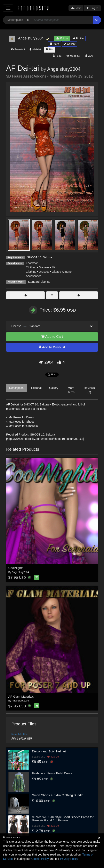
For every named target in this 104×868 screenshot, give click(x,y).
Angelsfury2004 (64, 69)
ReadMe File (20, 734)
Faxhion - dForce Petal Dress (52, 773)
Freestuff (18, 49)
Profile (78, 38)
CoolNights (16, 568)
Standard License (39, 282)
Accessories (34, 276)
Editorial (36, 388)
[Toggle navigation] (8, 8)
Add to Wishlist (52, 347)
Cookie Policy (40, 859)
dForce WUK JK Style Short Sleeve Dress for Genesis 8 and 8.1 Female (63, 819)
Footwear (32, 263)
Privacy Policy (69, 859)
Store (54, 44)
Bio (49, 49)
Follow (62, 38)
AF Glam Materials (21, 696)
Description (16, 388)
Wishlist (35, 49)
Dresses (44, 267)
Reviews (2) (89, 390)
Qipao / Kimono (62, 272)
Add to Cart (52, 337)
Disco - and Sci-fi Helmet (49, 751)
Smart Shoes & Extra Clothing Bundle (58, 795)
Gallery (70, 44)
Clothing (31, 267)
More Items (71, 390)
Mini (55, 267)
